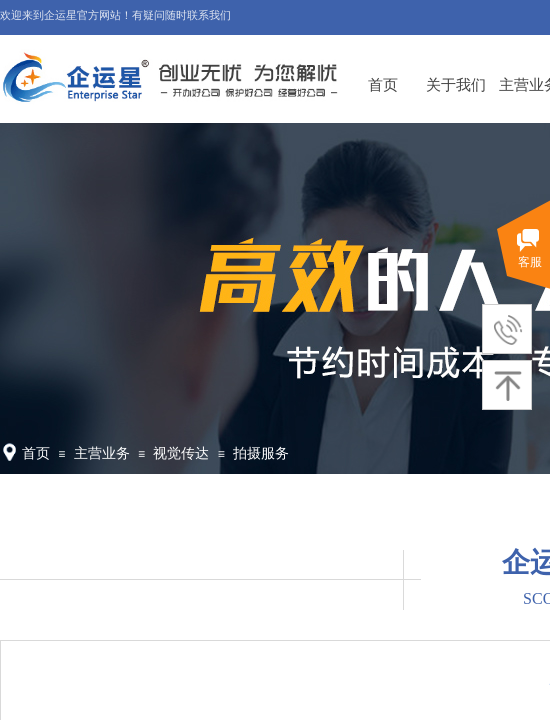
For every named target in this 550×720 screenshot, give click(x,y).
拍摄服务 (261, 453)
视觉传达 (181, 453)
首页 (383, 84)
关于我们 (456, 84)
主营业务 (102, 453)
